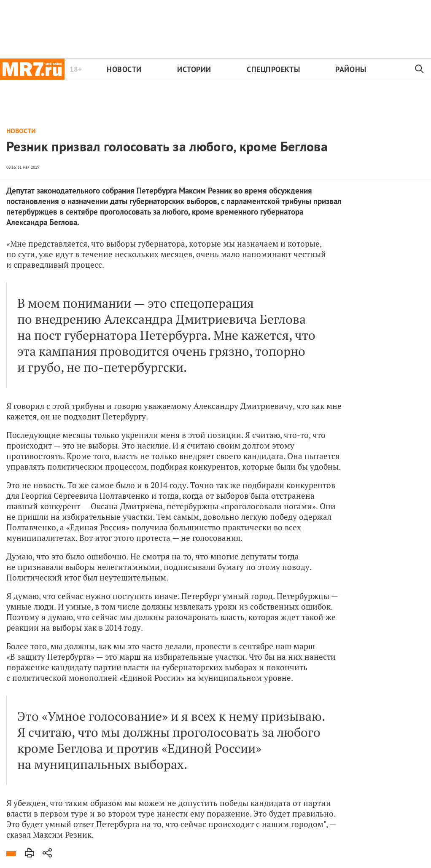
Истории (194, 69)
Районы (351, 69)
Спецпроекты (273, 69)
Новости (124, 69)
